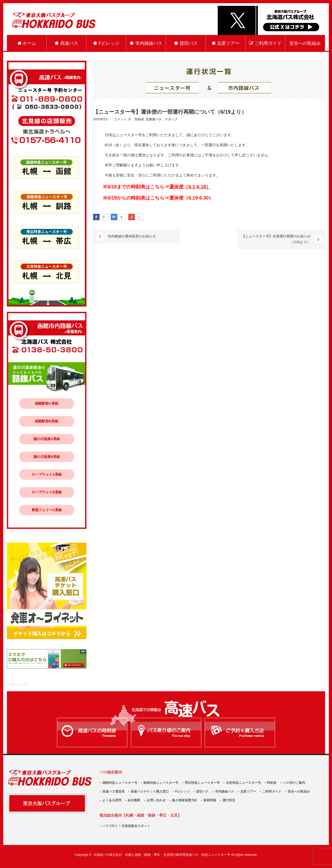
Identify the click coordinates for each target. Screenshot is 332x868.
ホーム (27, 43)
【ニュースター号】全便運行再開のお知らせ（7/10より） (276, 239)
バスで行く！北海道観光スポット (126, 826)
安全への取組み (305, 43)
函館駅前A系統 (47, 403)
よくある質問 (112, 800)
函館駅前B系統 (47, 421)
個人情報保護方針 (185, 800)
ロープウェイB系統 (47, 492)
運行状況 (229, 800)
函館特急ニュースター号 (120, 783)
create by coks (17, 684)
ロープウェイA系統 (47, 474)
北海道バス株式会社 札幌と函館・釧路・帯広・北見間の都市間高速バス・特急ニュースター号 (162, 855)
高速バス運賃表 (113, 791)
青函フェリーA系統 (47, 510)
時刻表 (272, 783)
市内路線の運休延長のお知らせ (132, 236)
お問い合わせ (156, 800)
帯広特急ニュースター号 (202, 783)
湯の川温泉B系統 (47, 457)
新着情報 (210, 800)
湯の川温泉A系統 (47, 439)
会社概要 (134, 800)
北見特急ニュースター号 (243, 783)
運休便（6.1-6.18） (190, 187)
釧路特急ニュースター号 (161, 783)
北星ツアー (226, 43)
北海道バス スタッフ (161, 119)
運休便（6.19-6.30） (191, 198)
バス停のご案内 (294, 783)
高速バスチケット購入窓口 (150, 791)
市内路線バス (146, 43)
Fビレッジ (106, 43)
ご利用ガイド (265, 43)
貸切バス (186, 43)
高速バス (66, 43)
